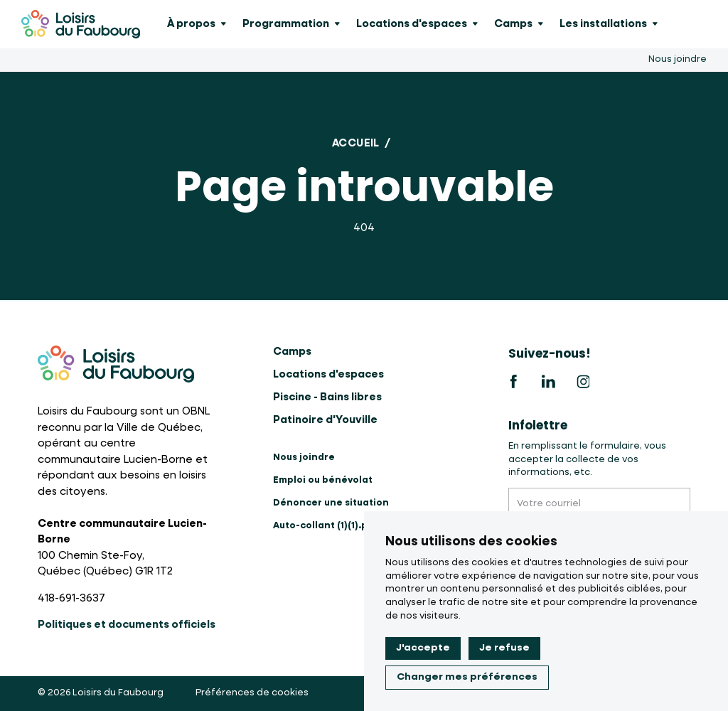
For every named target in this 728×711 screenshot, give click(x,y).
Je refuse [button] (504, 648)
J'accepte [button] (423, 648)
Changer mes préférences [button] (467, 677)
